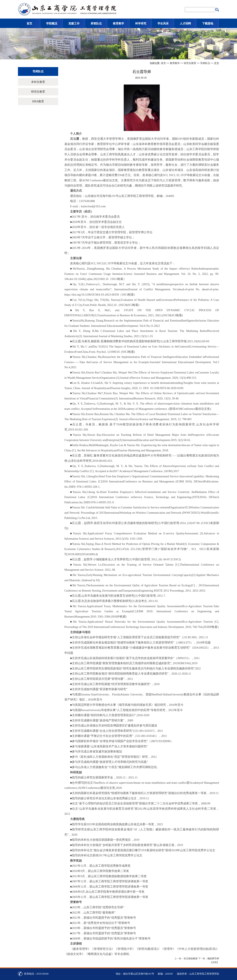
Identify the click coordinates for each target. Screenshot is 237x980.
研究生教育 (190, 63)
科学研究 (141, 23)
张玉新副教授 (191, 959)
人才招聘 (185, 23)
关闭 (214, 962)
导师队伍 (205, 63)
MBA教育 (38, 101)
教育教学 (118, 23)
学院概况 (52, 23)
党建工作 (74, 23)
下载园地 (208, 23)
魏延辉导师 (213, 959)
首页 (29, 23)
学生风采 (163, 23)
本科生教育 (38, 82)
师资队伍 (96, 23)
